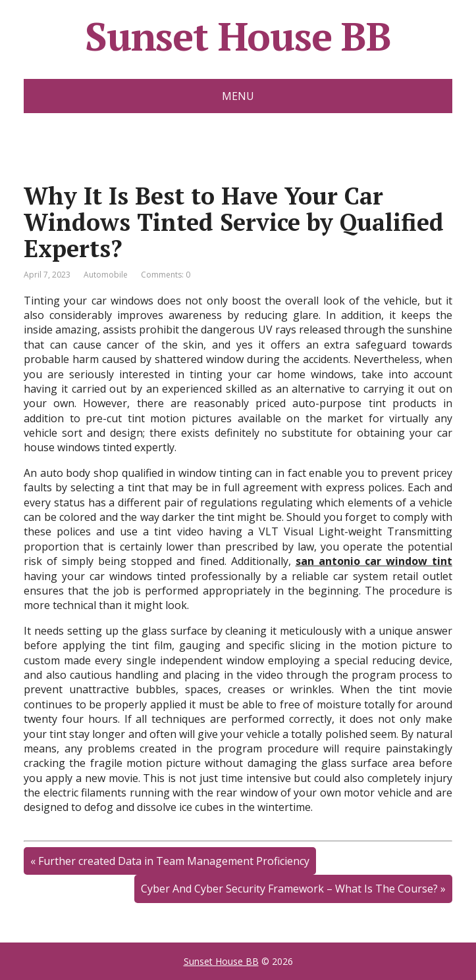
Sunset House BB (238, 36)
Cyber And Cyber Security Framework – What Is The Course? (289, 889)
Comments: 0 (166, 275)
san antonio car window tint (374, 561)
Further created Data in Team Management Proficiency (174, 861)
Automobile (106, 275)
